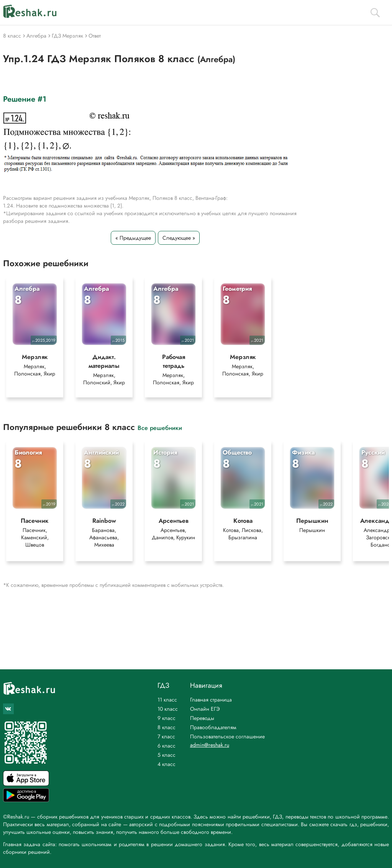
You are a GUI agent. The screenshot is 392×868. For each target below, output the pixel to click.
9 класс (166, 718)
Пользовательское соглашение (227, 736)
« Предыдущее (133, 238)
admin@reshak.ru (210, 745)
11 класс (167, 700)
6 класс (166, 746)
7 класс (166, 736)
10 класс (168, 709)
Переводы (202, 718)
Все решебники (160, 427)
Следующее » (179, 238)
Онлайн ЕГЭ (205, 709)
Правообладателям (213, 727)
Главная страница (211, 700)
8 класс (166, 727)
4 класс (166, 764)
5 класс (166, 755)
